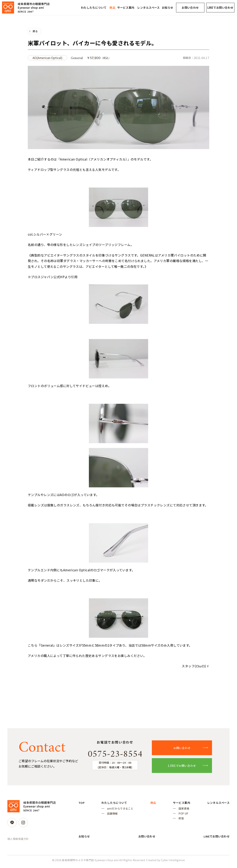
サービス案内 (126, 7)
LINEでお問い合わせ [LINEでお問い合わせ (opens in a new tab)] (220, 7)
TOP (82, 804)
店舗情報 (112, 815)
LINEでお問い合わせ (185, 767)
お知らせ (168, 7)
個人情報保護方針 (18, 840)
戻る (35, 31)
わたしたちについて (94, 7)
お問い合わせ (190, 7)
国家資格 (182, 810)
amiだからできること (120, 810)
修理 (180, 821)
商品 (112, 7)
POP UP (182, 815)
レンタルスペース (148, 7)
